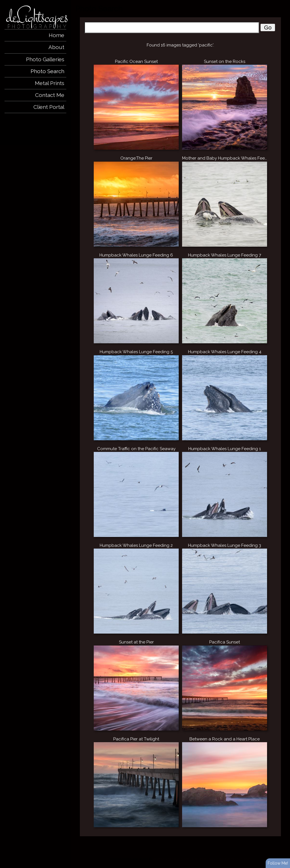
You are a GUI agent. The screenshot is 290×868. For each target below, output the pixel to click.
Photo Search (47, 71)
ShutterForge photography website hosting (184, 859)
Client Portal (49, 107)
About (56, 47)
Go (268, 27)
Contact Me (50, 95)
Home (56, 35)
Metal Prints (50, 83)
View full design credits (234, 859)
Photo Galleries (45, 59)
